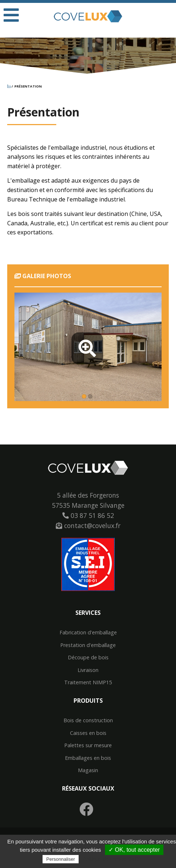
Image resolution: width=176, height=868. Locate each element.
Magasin (88, 770)
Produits (88, 701)
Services (88, 613)
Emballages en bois (88, 758)
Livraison (88, 670)
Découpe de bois (88, 658)
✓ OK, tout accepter (134, 850)
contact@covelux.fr (88, 526)
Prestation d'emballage (88, 645)
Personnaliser (61, 859)
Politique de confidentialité (112, 859)
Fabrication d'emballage (88, 633)
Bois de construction (88, 720)
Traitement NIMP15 (88, 682)
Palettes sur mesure (88, 745)
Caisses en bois (88, 733)
